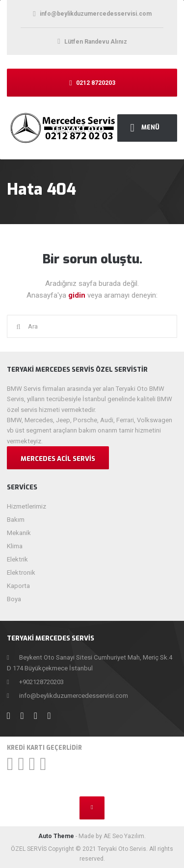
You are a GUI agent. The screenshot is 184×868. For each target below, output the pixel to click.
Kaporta (18, 586)
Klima (15, 546)
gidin (78, 295)
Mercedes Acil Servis (58, 459)
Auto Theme (56, 836)
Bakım (16, 520)
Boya (14, 599)
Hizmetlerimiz (26, 506)
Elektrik (17, 559)
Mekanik (19, 533)
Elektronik (21, 573)
